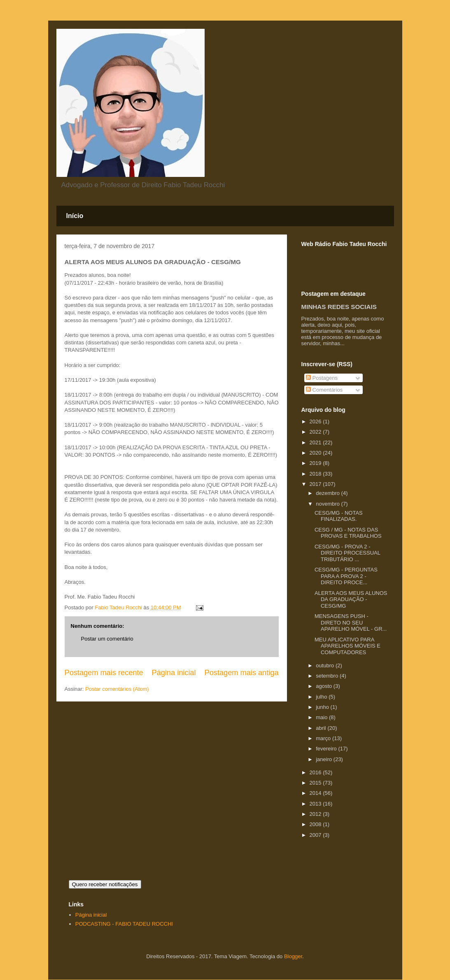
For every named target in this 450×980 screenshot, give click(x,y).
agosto (325, 686)
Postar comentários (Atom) (117, 689)
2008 (316, 824)
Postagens (322, 378)
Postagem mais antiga (242, 673)
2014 (316, 793)
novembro (328, 504)
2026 (316, 421)
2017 (316, 484)
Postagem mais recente (104, 673)
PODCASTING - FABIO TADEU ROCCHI (124, 924)
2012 (316, 814)
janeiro (325, 759)
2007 (316, 835)
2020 (316, 453)
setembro (328, 676)
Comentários (324, 390)
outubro (326, 665)
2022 (316, 432)
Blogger (293, 956)
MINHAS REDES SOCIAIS (339, 307)
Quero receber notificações (105, 884)
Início (75, 216)
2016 (316, 772)
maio (322, 717)
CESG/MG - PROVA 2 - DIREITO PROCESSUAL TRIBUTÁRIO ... (347, 553)
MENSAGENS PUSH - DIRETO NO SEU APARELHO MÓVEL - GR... (351, 622)
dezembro (328, 493)
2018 (316, 474)
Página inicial (174, 673)
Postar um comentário (107, 639)
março (324, 738)
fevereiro (327, 749)
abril (322, 728)
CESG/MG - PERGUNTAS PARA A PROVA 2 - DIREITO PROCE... (346, 576)
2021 (316, 442)
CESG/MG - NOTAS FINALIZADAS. (339, 516)
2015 (316, 783)
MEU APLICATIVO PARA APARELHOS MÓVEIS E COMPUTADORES (347, 646)
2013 (316, 804)
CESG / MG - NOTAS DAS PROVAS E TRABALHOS (348, 533)
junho (323, 707)
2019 (316, 463)
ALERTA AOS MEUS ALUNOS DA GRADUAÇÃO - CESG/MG (351, 599)
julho (322, 697)
